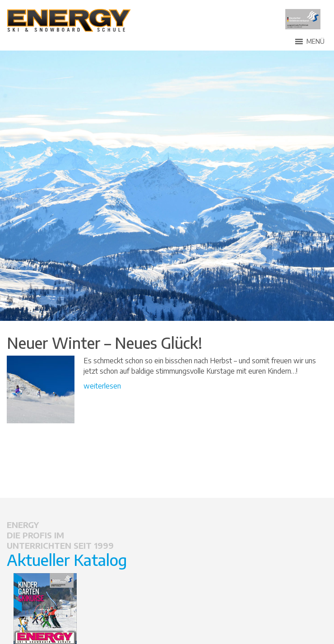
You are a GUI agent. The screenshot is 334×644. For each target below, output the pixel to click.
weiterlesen (102, 386)
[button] (315, 42)
